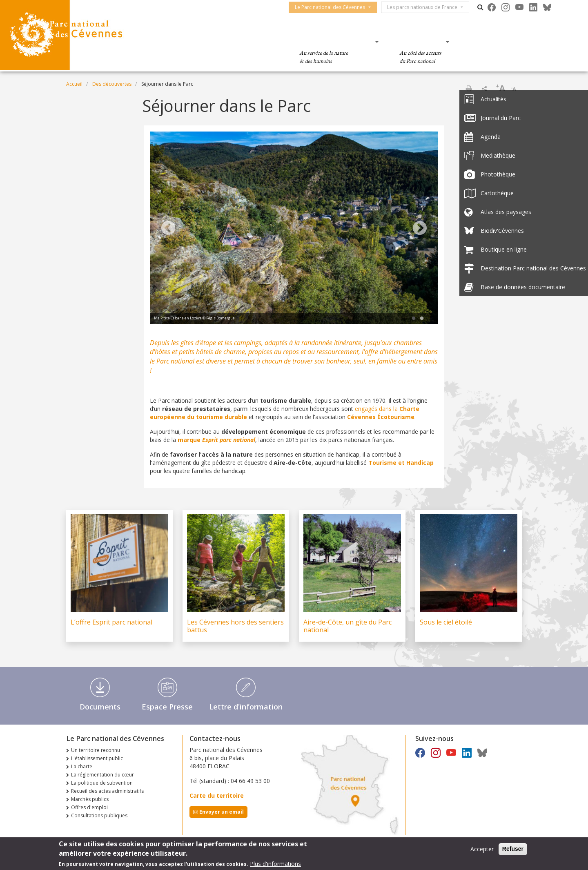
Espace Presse (167, 707)
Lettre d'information (246, 707)
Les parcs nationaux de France (426, 7)
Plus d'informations (275, 864)
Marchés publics (90, 799)
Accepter (482, 849)
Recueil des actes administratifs (107, 791)
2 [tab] (422, 319)
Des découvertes (239, 42)
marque (216, 440)
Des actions (419, 42)
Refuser (513, 849)
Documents (100, 707)
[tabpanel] (294, 229)
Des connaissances (334, 42)
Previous (168, 229)
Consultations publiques (99, 815)
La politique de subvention (102, 783)
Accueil (74, 84)
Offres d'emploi (89, 807)
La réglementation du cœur (102, 775)
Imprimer (469, 88)
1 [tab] (414, 319)
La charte (82, 766)
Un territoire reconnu (96, 750)
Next (420, 229)
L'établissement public (97, 758)
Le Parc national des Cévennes (334, 7)
